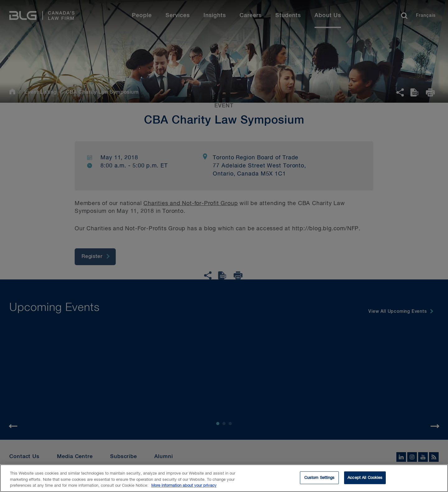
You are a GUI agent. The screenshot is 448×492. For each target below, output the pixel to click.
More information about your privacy (184, 487)
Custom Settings (320, 479)
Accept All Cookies (365, 479)
